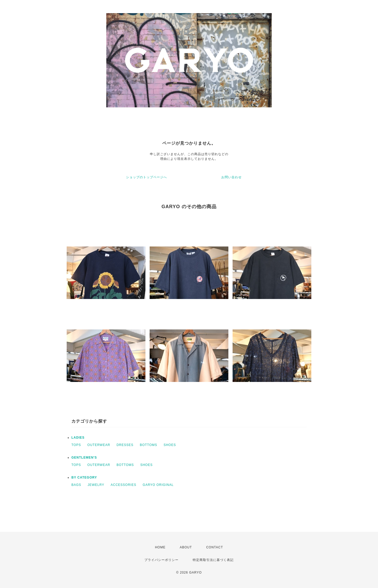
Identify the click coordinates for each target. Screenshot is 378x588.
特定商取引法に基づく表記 (213, 560)
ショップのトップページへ (146, 177)
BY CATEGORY (84, 477)
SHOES (170, 445)
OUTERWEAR (99, 445)
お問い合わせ (232, 177)
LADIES (78, 438)
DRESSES (125, 445)
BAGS (76, 485)
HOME (160, 547)
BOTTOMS (149, 445)
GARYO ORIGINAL (158, 485)
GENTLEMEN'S (84, 458)
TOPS (76, 445)
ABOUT (186, 547)
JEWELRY (96, 485)
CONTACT (214, 547)
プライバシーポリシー (161, 560)
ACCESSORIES (124, 485)
